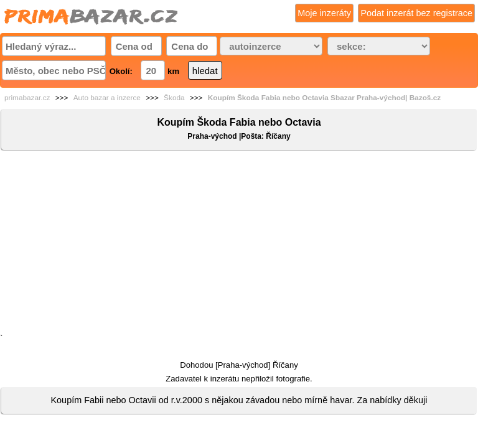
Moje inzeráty (324, 13)
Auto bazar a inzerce (107, 98)
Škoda (174, 98)
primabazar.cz (27, 98)
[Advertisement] (239, 245)
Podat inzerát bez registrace (416, 13)
